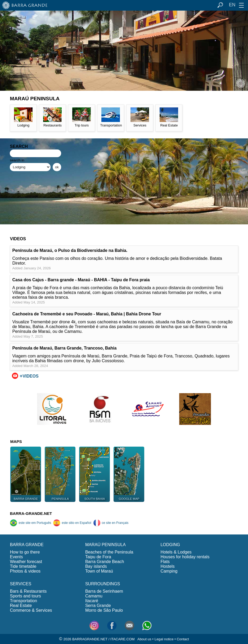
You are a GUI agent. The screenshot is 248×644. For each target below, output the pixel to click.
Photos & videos (25, 571)
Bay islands (96, 566)
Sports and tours (25, 596)
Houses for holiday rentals (185, 557)
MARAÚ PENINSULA (105, 545)
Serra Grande (98, 606)
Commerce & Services (31, 610)
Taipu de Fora (98, 557)
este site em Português (30, 523)
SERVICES (21, 584)
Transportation (23, 601)
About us (144, 639)
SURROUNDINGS (103, 584)
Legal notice (164, 639)
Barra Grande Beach (105, 562)
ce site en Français (111, 523)
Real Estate (21, 606)
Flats (165, 562)
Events (16, 557)
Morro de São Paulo (104, 610)
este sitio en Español (72, 523)
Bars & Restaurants (28, 591)
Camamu (94, 596)
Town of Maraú (99, 571)
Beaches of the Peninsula (109, 552)
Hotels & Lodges (176, 552)
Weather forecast (26, 562)
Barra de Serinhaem (104, 591)
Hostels (167, 566)
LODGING (170, 545)
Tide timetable (23, 566)
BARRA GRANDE (27, 545)
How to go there (25, 552)
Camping (169, 571)
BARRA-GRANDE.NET (31, 513)
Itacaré (92, 601)
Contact (183, 639)
